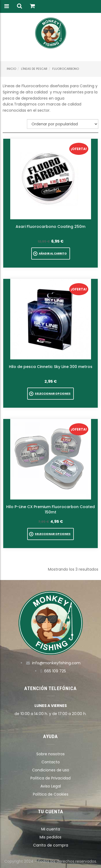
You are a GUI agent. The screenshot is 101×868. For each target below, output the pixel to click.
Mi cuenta (51, 829)
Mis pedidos (50, 837)
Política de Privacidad (50, 778)
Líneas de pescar (34, 69)
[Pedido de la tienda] (63, 124)
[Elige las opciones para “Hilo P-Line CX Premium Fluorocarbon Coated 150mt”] (50, 534)
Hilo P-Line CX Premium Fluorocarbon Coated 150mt (50, 509)
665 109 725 (55, 671)
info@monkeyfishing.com (56, 663)
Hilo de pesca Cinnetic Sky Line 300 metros (51, 367)
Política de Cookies (51, 794)
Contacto (51, 762)
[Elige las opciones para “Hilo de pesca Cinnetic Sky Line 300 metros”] (50, 394)
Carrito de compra (51, 845)
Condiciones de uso (51, 770)
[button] (51, 254)
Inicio (11, 69)
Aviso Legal (51, 786)
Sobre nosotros (50, 754)
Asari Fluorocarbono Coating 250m (50, 227)
